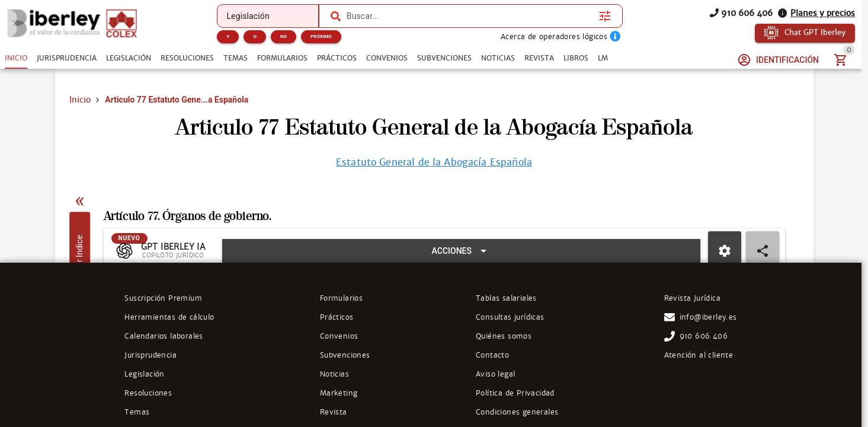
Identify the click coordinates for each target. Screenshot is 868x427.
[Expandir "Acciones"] (461, 256)
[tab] (16, 58)
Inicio (80, 100)
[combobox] (470, 16)
